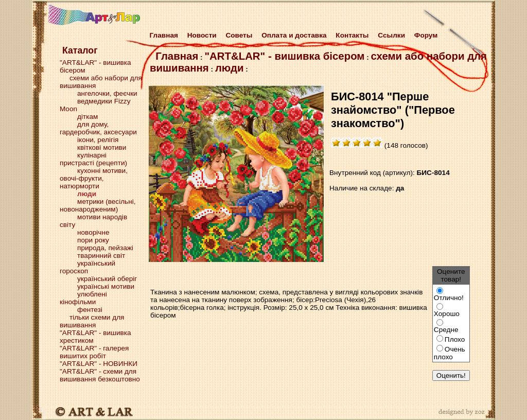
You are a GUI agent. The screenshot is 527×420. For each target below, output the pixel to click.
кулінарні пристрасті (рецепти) (93, 159)
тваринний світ (101, 256)
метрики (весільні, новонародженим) (98, 205)
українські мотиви (106, 286)
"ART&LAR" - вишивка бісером (284, 56)
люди (230, 68)
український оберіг (107, 279)
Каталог (80, 50)
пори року (93, 240)
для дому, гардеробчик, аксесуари (98, 128)
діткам (87, 117)
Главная (162, 35)
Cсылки (391, 35)
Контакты (352, 35)
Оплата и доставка (294, 35)
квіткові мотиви (102, 147)
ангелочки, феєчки (107, 93)
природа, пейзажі (105, 248)
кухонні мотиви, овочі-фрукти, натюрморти (94, 178)
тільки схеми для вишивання (92, 321)
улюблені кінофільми (83, 298)
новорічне (93, 232)
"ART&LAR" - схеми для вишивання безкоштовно (100, 375)
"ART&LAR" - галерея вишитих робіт (94, 352)
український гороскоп (87, 267)
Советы (239, 35)
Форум (426, 35)
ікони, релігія (98, 140)
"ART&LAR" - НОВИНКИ (99, 364)
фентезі (90, 310)
